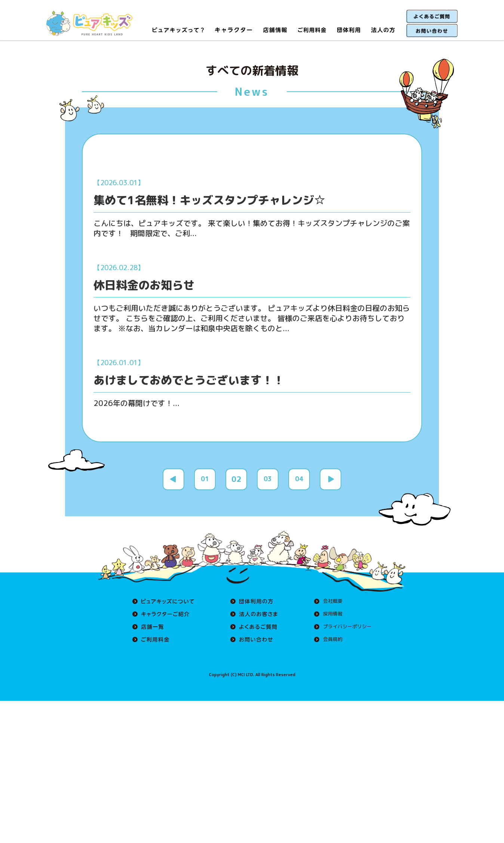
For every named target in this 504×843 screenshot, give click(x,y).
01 (205, 492)
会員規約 (330, 653)
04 (299, 492)
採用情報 (330, 627)
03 (268, 492)
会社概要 (330, 614)
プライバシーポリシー (345, 640)
